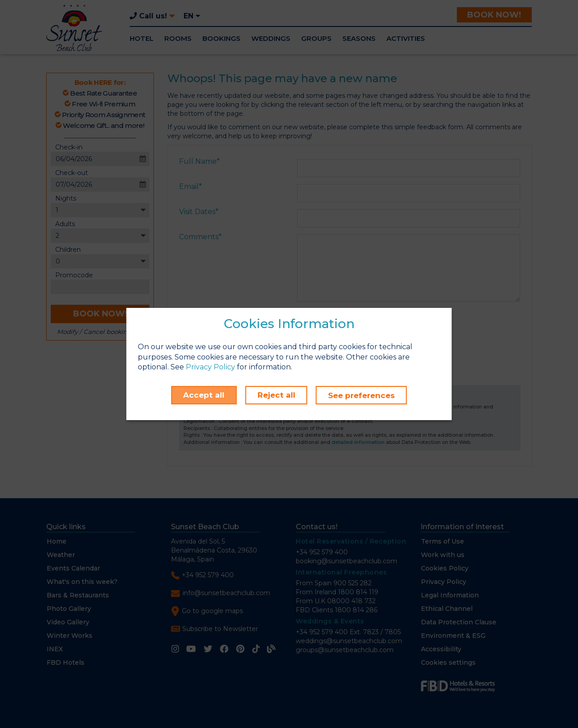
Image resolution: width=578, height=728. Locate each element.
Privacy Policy (210, 367)
